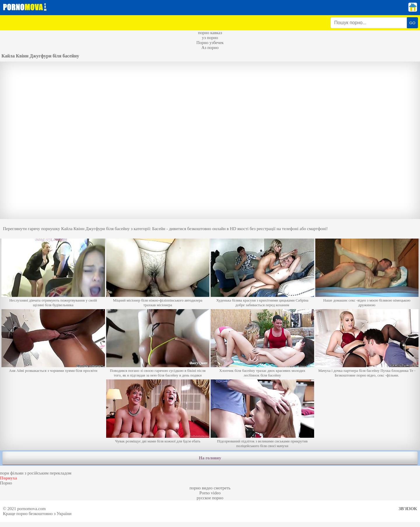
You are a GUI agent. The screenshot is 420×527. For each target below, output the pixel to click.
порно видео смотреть (210, 488)
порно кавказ (210, 33)
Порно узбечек (210, 43)
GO (412, 23)
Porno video (210, 493)
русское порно (210, 498)
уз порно (210, 38)
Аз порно (210, 48)
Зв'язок (408, 509)
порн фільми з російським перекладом (36, 473)
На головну (210, 458)
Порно (6, 483)
